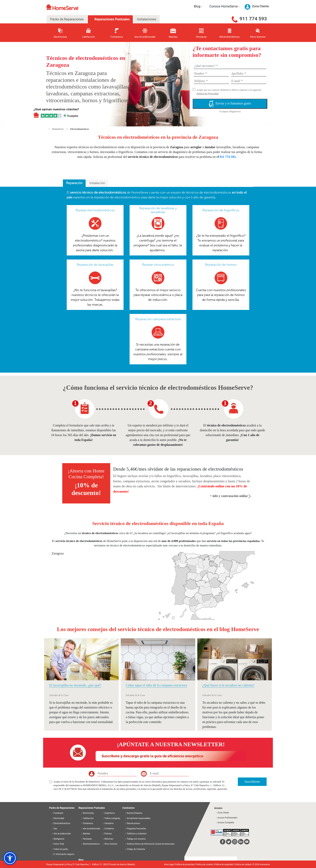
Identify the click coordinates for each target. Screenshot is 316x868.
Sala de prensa (132, 823)
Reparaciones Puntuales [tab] (112, 19)
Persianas (86, 839)
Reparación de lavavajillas (95, 265)
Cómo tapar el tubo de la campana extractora (156, 685)
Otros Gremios (110, 844)
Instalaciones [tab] (147, 19)
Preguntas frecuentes (135, 829)
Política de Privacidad (207, 94)
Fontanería (57, 813)
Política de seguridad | (224, 864)
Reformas (108, 839)
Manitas (86, 834)
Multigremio (58, 839)
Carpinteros (109, 813)
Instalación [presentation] (97, 183)
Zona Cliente (223, 813)
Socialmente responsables (138, 818)
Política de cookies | (205, 864)
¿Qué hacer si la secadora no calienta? (228, 685)
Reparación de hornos (221, 265)
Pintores (107, 834)
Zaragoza (58, 553)
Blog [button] (199, 6)
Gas (54, 829)
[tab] (74, 183)
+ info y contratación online (230, 496)
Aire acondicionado (61, 834)
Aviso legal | (170, 864)
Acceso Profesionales (227, 818)
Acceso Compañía (225, 823)
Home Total (58, 844)
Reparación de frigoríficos (221, 210)
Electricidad (58, 818)
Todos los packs (60, 849)
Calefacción (87, 818)
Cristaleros (108, 829)
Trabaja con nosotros (135, 839)
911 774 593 (253, 19)
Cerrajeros (108, 823)
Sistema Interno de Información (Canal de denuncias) (151, 844)
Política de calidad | (244, 864)
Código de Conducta (135, 849)
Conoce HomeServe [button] (225, 6)
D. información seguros (63, 854)
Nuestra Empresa (134, 813)
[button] (10, 858)
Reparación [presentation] (74, 183)
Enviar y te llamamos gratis (230, 104)
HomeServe (58, 129)
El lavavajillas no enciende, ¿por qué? (75, 685)
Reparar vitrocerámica (158, 265)
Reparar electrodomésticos (95, 210)
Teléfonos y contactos (136, 834)
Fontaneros (87, 823)
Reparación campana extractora (158, 319)
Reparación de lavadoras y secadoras (158, 210)
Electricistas (87, 813)
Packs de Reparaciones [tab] (67, 19)
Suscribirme (252, 782)
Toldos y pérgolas (111, 818)
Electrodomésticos (80, 129)
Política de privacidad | (186, 864)
